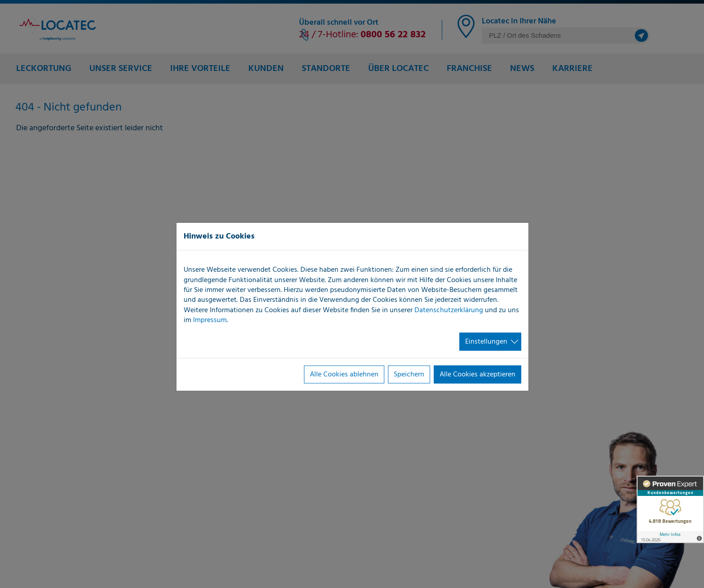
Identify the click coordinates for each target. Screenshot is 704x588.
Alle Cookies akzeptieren (477, 375)
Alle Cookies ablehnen (344, 375)
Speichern (409, 375)
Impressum (210, 320)
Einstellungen (486, 341)
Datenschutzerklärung (449, 310)
